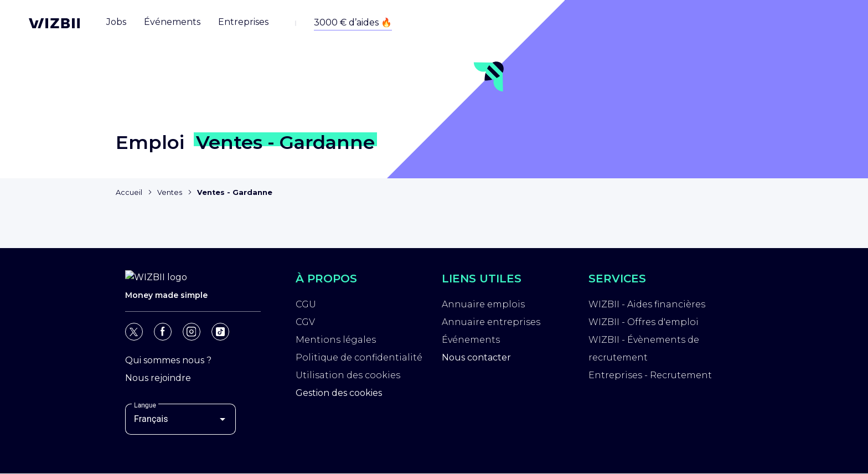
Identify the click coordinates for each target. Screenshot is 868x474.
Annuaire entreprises (491, 324)
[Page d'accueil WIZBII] (54, 23)
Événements (471, 341)
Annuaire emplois (483, 306)
